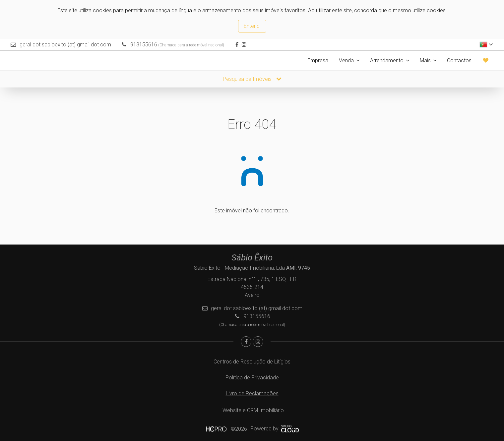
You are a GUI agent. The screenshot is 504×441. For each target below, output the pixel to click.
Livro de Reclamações (252, 393)
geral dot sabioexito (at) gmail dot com (65, 45)
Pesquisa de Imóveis (252, 79)
